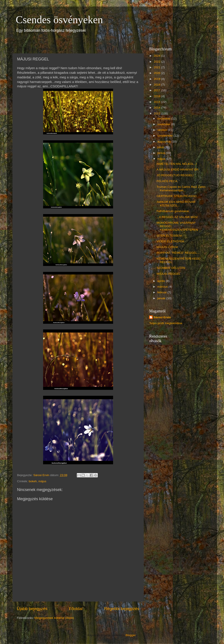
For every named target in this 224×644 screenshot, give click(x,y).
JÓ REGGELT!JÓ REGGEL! (175, 175)
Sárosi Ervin (162, 317)
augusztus (164, 142)
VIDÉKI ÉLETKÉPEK (171, 241)
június (162, 153)
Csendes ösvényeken (59, 20)
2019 (157, 79)
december (164, 119)
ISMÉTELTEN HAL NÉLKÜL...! (177, 164)
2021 (157, 67)
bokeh (33, 481)
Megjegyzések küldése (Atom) (54, 618)
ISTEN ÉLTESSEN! (169, 236)
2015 (157, 102)
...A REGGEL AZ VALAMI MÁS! (177, 217)
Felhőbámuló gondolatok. (173, 211)
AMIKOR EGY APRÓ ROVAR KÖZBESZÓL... (176, 204)
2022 (157, 62)
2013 (157, 113)
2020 (157, 73)
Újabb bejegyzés (32, 609)
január (162, 298)
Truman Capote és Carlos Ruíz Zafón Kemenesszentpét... (181, 189)
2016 (157, 96)
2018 (157, 85)
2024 (157, 56)
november (164, 124)
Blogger (131, 635)
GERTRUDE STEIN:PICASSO (177, 196)
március (163, 287)
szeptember (165, 136)
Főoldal (76, 609)
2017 (157, 90)
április (162, 281)
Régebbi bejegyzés (122, 609)
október (163, 130)
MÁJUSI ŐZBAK (167, 247)
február (162, 292)
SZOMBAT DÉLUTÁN (171, 268)
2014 (157, 108)
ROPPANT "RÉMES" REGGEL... (178, 253)
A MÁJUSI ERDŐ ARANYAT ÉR (178, 170)
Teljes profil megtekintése (166, 323)
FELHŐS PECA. (167, 181)
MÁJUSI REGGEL (169, 274)
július (161, 147)
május (42, 481)
